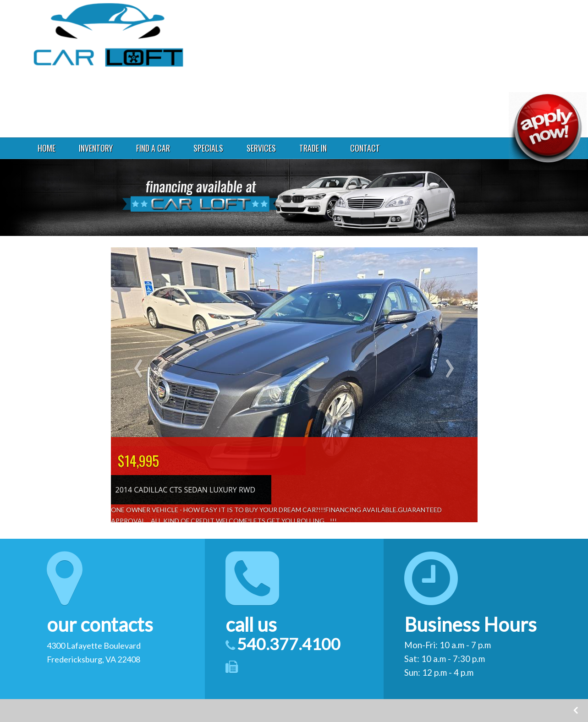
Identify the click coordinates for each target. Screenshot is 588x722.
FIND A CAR (153, 148)
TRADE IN (313, 148)
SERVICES (261, 148)
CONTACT (365, 148)
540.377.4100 (458, 48)
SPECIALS (208, 148)
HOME (47, 148)
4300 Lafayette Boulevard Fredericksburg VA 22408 (471, 23)
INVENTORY (96, 148)
